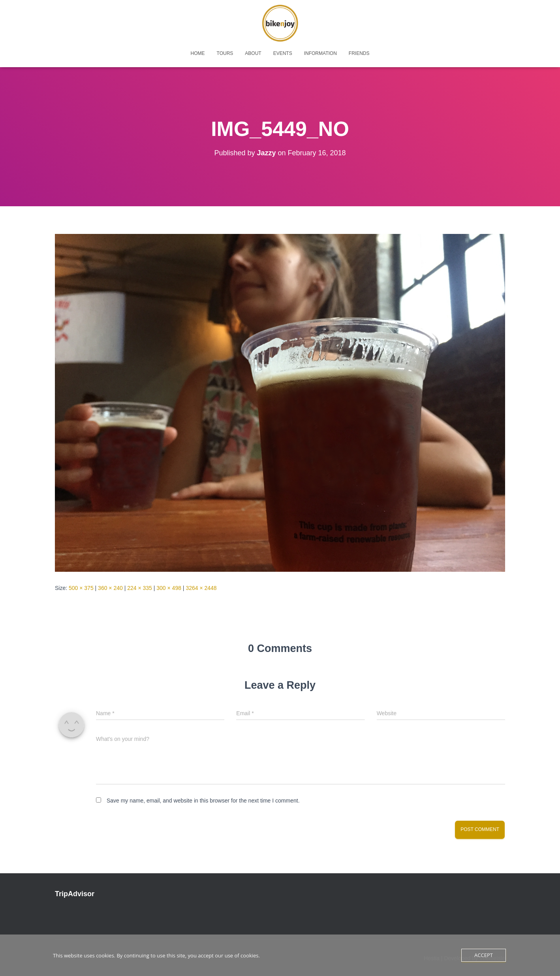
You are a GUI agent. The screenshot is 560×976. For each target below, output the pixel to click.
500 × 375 (81, 588)
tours (225, 53)
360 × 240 (110, 588)
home (198, 53)
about (253, 53)
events (283, 53)
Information (320, 53)
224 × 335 (140, 588)
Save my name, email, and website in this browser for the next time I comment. (203, 801)
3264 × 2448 (201, 588)
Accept (484, 955)
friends (359, 53)
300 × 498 (169, 588)
